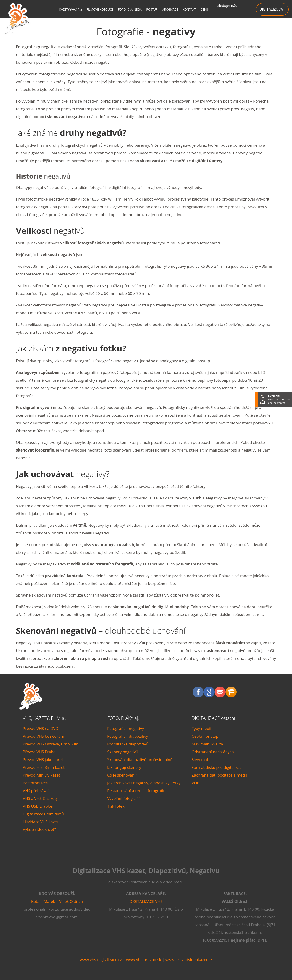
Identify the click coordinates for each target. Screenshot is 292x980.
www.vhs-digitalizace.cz (101, 960)
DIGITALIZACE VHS (146, 901)
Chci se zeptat (276, 403)
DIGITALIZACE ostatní (213, 718)
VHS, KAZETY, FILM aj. (45, 718)
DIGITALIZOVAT (272, 9)
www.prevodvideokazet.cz (189, 960)
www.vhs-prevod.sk (143, 960)
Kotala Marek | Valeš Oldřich (57, 901)
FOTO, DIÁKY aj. (123, 718)
